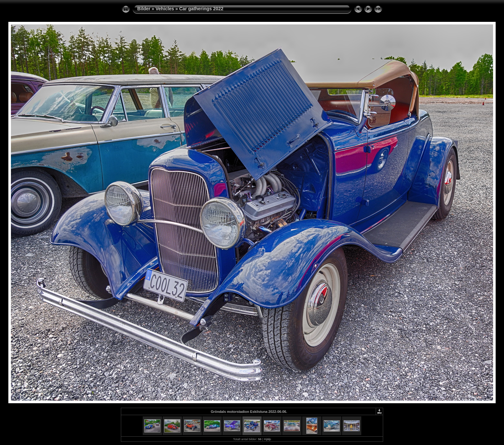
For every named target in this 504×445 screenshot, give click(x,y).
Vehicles (165, 9)
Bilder (144, 9)
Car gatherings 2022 (201, 9)
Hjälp (267, 439)
